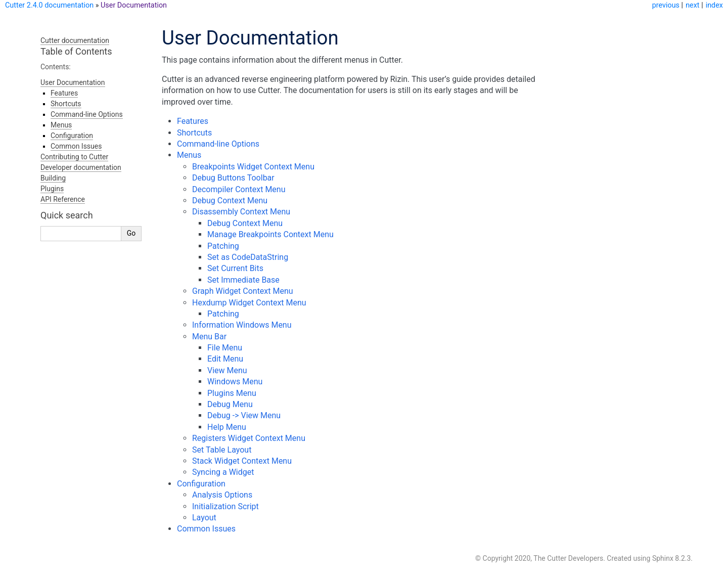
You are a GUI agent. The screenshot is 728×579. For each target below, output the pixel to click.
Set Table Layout (222, 450)
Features (193, 121)
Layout (204, 518)
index (714, 5)
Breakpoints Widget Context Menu (253, 167)
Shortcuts (194, 133)
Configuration (201, 484)
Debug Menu (230, 404)
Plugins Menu (232, 393)
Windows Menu (235, 382)
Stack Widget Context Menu (242, 461)
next (692, 5)
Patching (223, 246)
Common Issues (206, 529)
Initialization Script (225, 506)
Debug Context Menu (230, 201)
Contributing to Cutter (74, 157)
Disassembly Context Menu (241, 212)
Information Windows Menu (242, 325)
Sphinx (663, 558)
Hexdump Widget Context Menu (249, 303)
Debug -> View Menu (244, 415)
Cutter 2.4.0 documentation (49, 5)
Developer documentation (81, 167)
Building (53, 178)
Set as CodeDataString (248, 257)
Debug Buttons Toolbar (233, 178)
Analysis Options (222, 495)
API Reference (63, 199)
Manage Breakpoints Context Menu (270, 234)
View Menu (227, 370)
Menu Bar (209, 337)
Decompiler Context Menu (239, 189)
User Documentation (134, 5)
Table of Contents (76, 51)
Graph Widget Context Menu (243, 291)
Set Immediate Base (243, 280)
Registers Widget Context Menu (249, 438)
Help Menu (227, 427)
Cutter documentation (75, 40)
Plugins (52, 189)
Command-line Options (218, 144)
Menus (189, 155)
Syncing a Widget (223, 472)
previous (666, 5)
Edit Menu (225, 359)
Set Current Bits (235, 268)
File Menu (225, 348)
